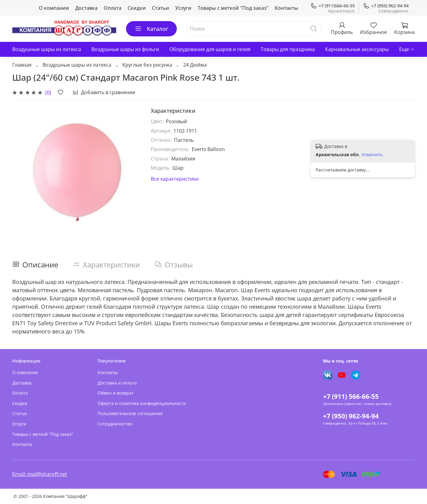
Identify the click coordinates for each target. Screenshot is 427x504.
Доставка (86, 8)
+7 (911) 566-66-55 (351, 396)
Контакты (286, 8)
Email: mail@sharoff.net (40, 474)
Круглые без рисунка (147, 65)
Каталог (151, 29)
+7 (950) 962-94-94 (386, 6)
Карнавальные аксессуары (357, 49)
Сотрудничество (115, 424)
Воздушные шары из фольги (125, 49)
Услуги (183, 8)
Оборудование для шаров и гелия (210, 49)
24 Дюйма (195, 65)
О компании (54, 8)
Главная (22, 65)
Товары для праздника (288, 49)
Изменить (372, 155)
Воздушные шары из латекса (47, 49)
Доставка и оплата (117, 383)
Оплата (113, 8)
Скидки (137, 8)
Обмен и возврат (116, 393)
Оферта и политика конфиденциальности (142, 403)
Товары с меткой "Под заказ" (233, 8)
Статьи (161, 8)
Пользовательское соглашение (130, 413)
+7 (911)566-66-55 (333, 6)
